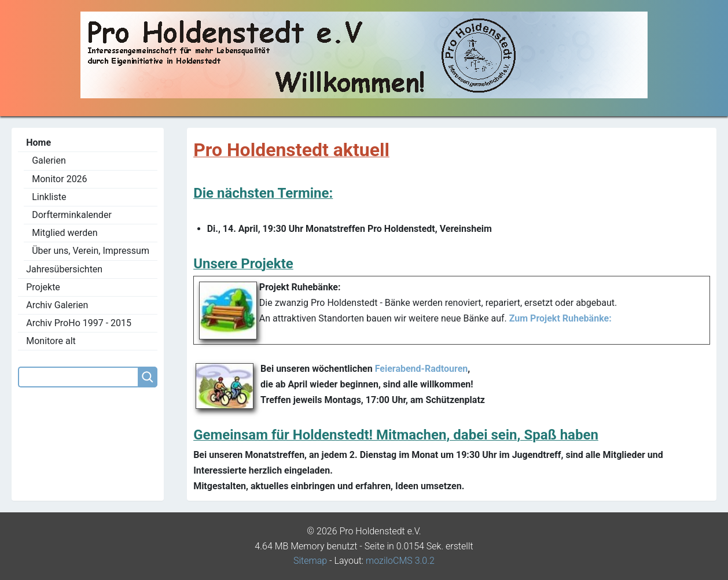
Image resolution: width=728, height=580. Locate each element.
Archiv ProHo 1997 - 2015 (79, 323)
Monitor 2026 (59, 179)
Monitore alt (51, 341)
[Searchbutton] (148, 377)
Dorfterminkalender (72, 215)
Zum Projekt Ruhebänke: (559, 318)
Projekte (43, 287)
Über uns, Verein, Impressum (91, 251)
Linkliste (49, 197)
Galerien (49, 160)
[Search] (78, 377)
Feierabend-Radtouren (422, 369)
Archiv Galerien (57, 305)
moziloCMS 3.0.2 (400, 561)
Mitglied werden (65, 233)
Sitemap (310, 561)
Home (38, 143)
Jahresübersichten (64, 269)
